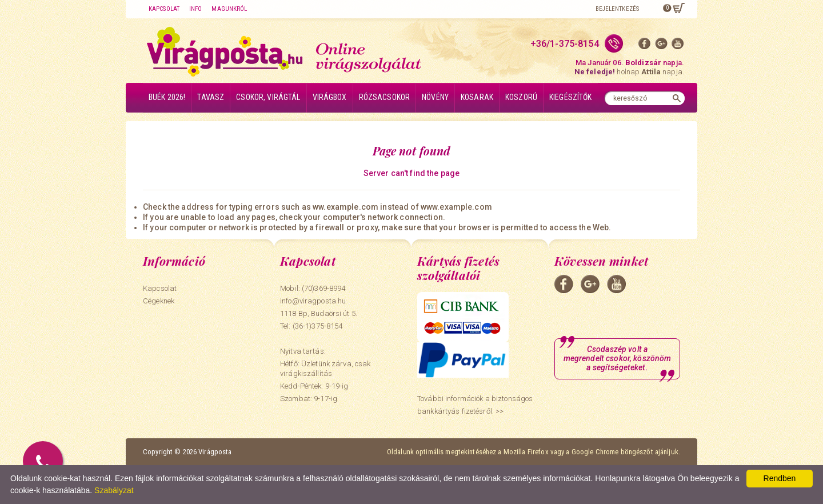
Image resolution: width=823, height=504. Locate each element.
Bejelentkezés (617, 9)
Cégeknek (159, 301)
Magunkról (229, 9)
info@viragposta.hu (313, 301)
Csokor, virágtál (268, 97)
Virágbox (330, 97)
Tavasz (211, 97)
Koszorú (521, 97)
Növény (435, 97)
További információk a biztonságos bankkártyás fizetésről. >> (475, 405)
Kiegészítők (571, 97)
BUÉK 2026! (167, 97)
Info (195, 9)
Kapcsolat (164, 9)
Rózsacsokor (385, 97)
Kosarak (477, 97)
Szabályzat (114, 490)
